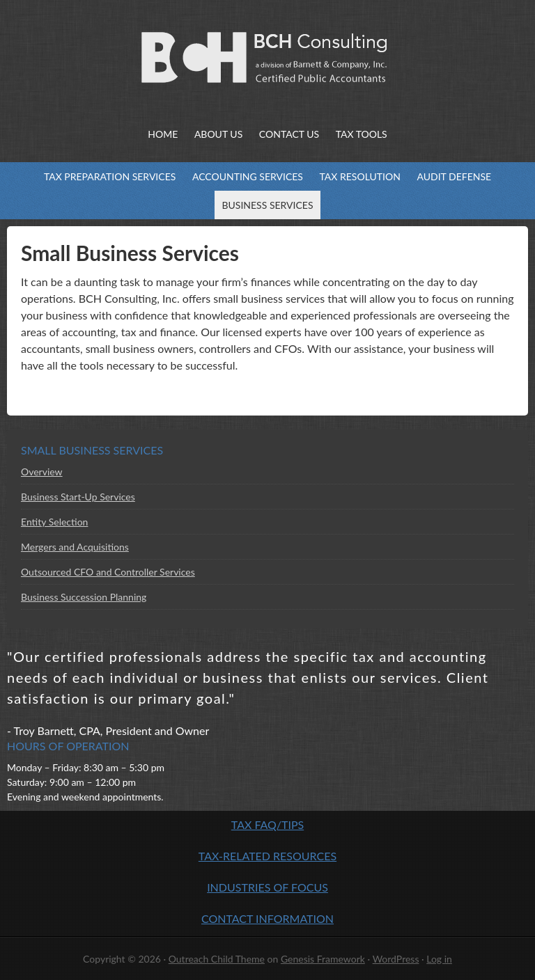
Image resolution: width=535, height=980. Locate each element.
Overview (42, 472)
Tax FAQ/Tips (267, 824)
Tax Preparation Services (106, 176)
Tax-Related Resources (267, 856)
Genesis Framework (323, 959)
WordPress (396, 959)
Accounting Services (244, 176)
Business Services (264, 205)
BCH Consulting (145, 56)
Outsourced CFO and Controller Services (108, 572)
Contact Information (267, 918)
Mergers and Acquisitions (75, 547)
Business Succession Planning (84, 597)
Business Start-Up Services (78, 497)
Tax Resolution (357, 176)
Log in (439, 959)
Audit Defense (450, 176)
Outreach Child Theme (217, 959)
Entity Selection (54, 522)
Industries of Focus (267, 887)
